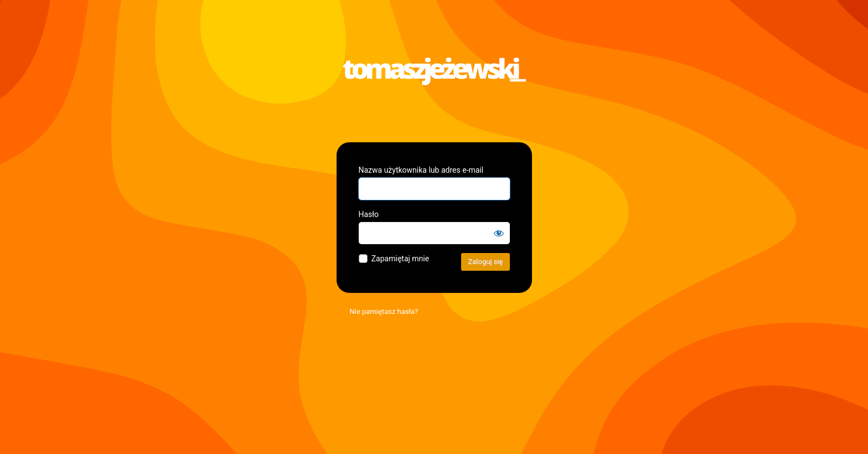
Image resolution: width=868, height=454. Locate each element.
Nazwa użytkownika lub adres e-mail (421, 170)
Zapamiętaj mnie (400, 259)
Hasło (369, 214)
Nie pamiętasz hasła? (384, 311)
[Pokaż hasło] (499, 233)
